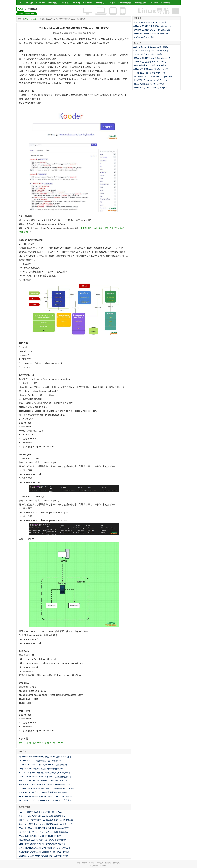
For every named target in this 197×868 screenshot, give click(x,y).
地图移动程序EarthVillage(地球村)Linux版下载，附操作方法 (44, 781)
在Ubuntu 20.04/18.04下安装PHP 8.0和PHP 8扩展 (40, 836)
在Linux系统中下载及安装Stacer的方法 (150, 65)
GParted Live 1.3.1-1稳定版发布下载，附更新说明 (40, 761)
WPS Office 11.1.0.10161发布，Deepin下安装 (153, 77)
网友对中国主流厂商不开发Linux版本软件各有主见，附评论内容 (46, 820)
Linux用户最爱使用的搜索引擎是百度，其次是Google (41, 812)
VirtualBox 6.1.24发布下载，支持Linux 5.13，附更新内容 (43, 765)
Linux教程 (64, 3)
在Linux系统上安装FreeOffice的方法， (150, 84)
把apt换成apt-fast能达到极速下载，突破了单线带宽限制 (42, 840)
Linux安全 (154, 3)
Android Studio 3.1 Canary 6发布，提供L (151, 47)
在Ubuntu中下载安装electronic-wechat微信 (152, 34)
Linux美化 (99, 3)
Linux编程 (166, 3)
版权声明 (108, 863)
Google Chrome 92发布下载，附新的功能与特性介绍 (41, 769)
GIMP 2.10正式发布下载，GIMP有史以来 (151, 51)
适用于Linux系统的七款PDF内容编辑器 (150, 22)
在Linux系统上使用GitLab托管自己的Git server (42, 743)
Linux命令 (88, 3)
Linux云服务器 (125, 3)
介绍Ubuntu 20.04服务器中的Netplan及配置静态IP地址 (42, 816)
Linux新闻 (29, 3)
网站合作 (100, 863)
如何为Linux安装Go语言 (144, 37)
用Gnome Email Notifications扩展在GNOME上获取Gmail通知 (45, 757)
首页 (20, 3)
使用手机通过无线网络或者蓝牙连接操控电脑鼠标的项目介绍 (45, 784)
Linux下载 (41, 3)
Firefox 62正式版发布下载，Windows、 (150, 62)
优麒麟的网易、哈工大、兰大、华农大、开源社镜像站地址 (44, 832)
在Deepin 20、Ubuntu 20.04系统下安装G (151, 88)
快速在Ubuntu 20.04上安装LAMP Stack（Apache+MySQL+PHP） (47, 848)
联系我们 (92, 863)
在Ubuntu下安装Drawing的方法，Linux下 (151, 69)
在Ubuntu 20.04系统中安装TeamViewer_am (152, 26)
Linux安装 (52, 3)
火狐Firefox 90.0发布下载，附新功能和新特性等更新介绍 (43, 792)
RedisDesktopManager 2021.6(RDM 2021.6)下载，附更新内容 (45, 796)
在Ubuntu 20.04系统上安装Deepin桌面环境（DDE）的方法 (44, 852)
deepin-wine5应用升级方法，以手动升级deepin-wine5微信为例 (45, 824)
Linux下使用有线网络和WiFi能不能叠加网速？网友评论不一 (44, 844)
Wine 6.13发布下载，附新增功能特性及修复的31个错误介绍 (44, 773)
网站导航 (117, 863)
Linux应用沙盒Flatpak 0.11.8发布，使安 (150, 80)
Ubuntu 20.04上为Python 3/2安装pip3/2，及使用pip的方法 (44, 856)
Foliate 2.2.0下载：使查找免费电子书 (149, 73)
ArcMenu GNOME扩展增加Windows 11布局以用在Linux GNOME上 (47, 788)
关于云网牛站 (82, 863)
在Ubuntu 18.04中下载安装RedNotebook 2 (152, 58)
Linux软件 (76, 3)
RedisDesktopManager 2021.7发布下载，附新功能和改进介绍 (45, 777)
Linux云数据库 (140, 3)
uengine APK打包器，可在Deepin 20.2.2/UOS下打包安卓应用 (45, 800)
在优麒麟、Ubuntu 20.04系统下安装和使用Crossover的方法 (44, 828)
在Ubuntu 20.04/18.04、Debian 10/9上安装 (152, 30)
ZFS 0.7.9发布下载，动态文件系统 (148, 54)
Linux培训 (111, 3)
